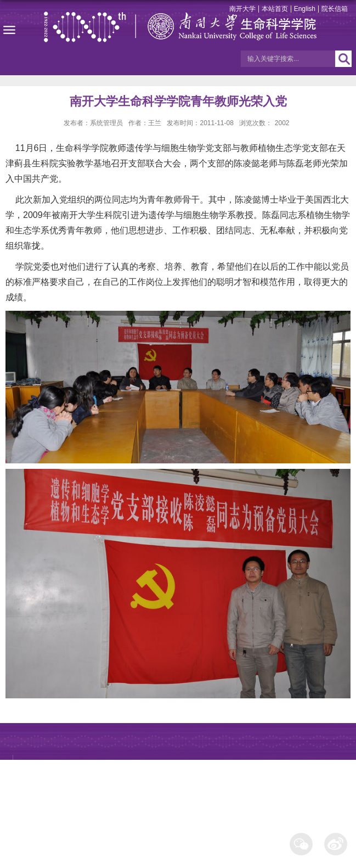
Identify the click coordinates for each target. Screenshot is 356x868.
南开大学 (242, 9)
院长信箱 (335, 9)
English (305, 9)
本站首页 (275, 9)
